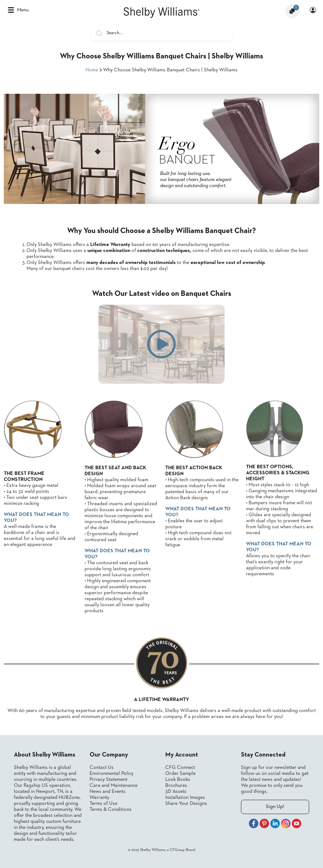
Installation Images (185, 798)
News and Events (108, 792)
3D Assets (176, 792)
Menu (18, 10)
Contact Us (102, 768)
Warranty (99, 798)
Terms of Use (103, 804)
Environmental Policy (112, 774)
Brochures (176, 786)
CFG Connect (180, 768)
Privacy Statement (109, 780)
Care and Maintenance (114, 786)
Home (92, 70)
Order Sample (180, 774)
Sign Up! (275, 807)
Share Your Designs (186, 804)
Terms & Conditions (111, 810)
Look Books (178, 780)
